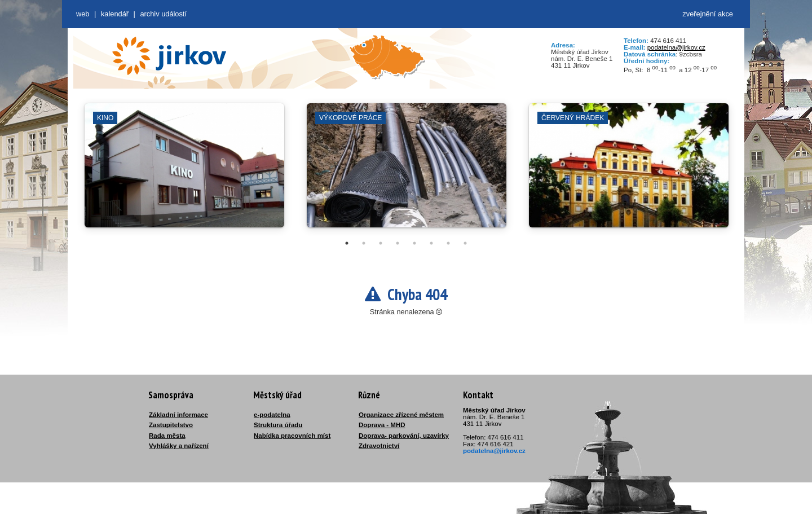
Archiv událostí (163, 14)
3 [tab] (381, 243)
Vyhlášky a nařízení (179, 446)
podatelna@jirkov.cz (676, 47)
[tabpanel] (184, 171)
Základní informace (178, 415)
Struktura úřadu (278, 425)
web (83, 14)
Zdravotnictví (379, 446)
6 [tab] (431, 243)
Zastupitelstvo (171, 425)
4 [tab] (398, 243)
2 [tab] (364, 243)
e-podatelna (272, 415)
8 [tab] (465, 243)
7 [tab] (448, 243)
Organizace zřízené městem (401, 415)
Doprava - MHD (382, 425)
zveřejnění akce (708, 14)
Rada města (167, 436)
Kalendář (115, 14)
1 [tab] (347, 243)
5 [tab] (414, 243)
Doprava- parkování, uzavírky (404, 436)
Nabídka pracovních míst (292, 436)
